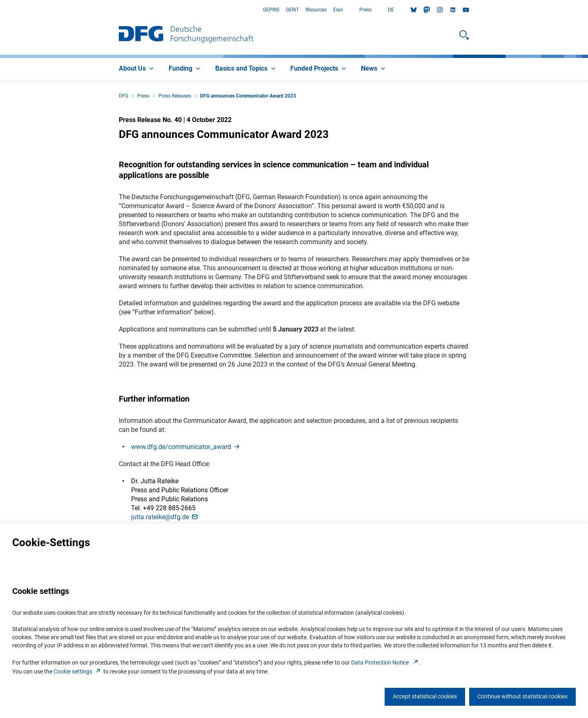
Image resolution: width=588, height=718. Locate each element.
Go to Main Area (0, 10)
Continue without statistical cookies (522, 696)
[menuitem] (137, 69)
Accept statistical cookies (425, 696)
